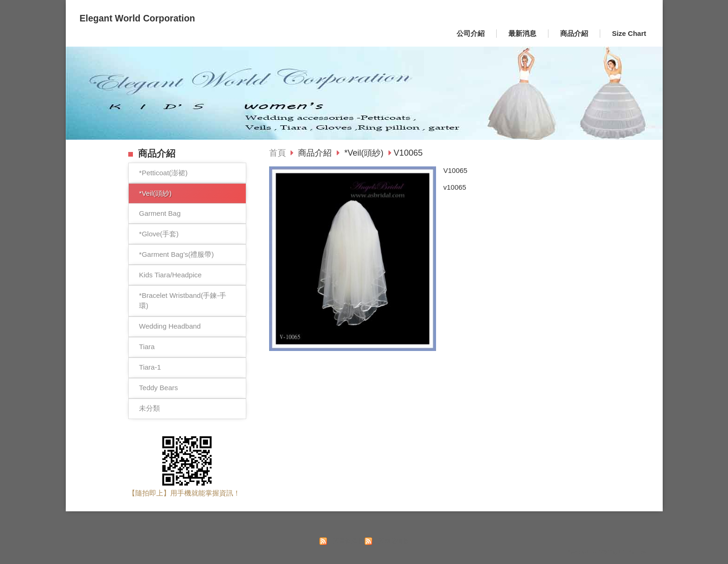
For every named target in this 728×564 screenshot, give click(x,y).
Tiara (147, 347)
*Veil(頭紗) (155, 193)
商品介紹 (316, 153)
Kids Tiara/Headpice (170, 275)
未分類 (149, 408)
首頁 (277, 153)
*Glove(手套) (159, 234)
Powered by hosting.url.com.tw (606, 552)
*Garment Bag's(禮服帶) (176, 254)
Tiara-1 (150, 367)
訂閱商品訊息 (390, 541)
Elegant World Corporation (138, 18)
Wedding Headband (170, 326)
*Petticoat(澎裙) (163, 173)
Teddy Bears (158, 388)
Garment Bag (160, 213)
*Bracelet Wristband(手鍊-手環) (183, 301)
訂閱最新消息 (345, 541)
